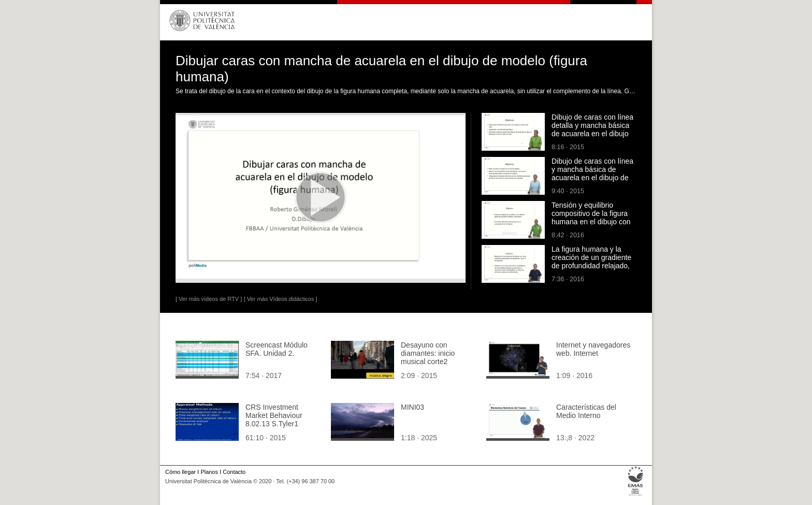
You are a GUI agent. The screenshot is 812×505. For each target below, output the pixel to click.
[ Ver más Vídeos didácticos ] (281, 299)
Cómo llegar (180, 472)
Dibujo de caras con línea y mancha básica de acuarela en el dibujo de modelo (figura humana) (592, 174)
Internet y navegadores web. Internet (593, 349)
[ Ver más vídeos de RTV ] (209, 299)
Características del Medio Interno (586, 411)
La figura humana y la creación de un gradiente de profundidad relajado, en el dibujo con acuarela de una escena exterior (592, 266)
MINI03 (412, 407)
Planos (209, 472)
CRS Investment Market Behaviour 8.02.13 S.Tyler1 (274, 415)
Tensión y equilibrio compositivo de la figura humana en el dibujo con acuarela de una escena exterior (591, 222)
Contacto (234, 472)
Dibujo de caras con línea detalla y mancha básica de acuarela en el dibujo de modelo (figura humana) (592, 134)
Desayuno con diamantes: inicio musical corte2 (428, 353)
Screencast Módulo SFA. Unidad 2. (277, 349)
